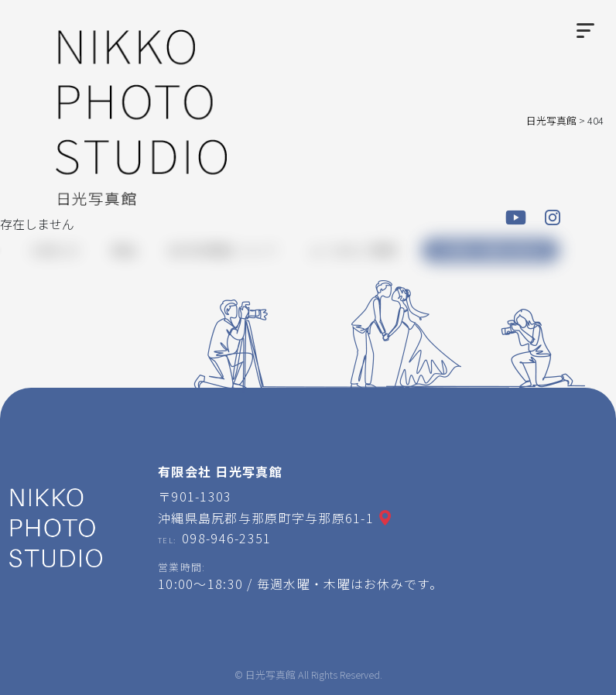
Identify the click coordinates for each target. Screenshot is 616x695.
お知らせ (56, 250)
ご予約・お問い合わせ (491, 250)
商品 (124, 250)
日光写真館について (223, 250)
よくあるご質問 (353, 250)
